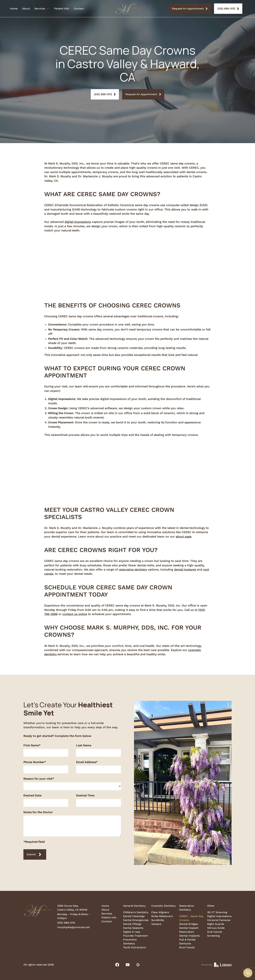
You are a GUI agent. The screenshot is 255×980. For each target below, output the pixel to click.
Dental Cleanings (134, 916)
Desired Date (32, 795)
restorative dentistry (133, 570)
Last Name (84, 745)
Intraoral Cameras (219, 920)
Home (14, 9)
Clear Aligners (160, 912)
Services (107, 914)
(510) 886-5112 (66, 923)
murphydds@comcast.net (74, 927)
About (26, 9)
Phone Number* (35, 762)
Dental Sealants (133, 928)
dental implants (185, 570)
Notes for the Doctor (38, 812)
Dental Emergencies (136, 920)
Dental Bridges (189, 924)
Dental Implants (189, 936)
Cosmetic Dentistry (163, 906)
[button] (248, 973)
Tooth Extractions (134, 947)
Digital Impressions (219, 916)
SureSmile (158, 920)
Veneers (156, 924)
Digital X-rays (132, 932)
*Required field (34, 842)
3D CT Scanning (217, 912)
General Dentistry (134, 906)
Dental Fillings (132, 924)
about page (184, 537)
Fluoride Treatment (135, 936)
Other (211, 906)
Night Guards (216, 924)
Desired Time (85, 795)
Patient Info (62, 9)
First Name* (32, 745)
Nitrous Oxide (216, 928)
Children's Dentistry (136, 912)
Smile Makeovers (162, 916)
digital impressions (78, 222)
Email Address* (87, 762)
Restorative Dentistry (187, 908)
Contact (79, 9)
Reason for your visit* (39, 779)
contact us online (75, 614)
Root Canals (187, 947)
